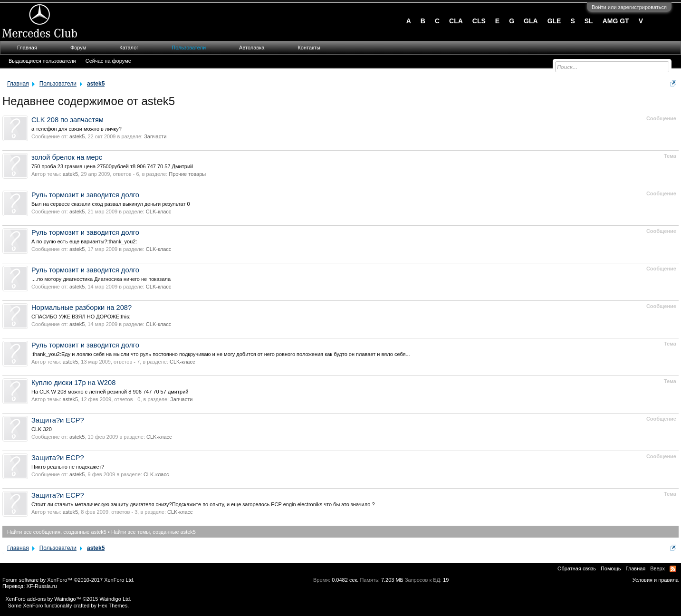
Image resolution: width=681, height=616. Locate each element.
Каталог (129, 48)
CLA (456, 21)
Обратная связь (577, 568)
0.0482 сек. (345, 580)
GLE (554, 21)
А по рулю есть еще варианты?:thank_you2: (84, 241)
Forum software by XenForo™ (68, 580)
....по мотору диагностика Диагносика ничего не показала (101, 279)
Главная (27, 48)
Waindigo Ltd (115, 599)
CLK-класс (159, 212)
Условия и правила (656, 580)
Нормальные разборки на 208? (82, 308)
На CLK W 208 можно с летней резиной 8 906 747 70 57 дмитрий (110, 392)
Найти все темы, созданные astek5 (153, 532)
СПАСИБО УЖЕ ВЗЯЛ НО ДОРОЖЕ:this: (81, 317)
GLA (531, 21)
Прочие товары (187, 174)
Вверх (657, 568)
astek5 (77, 136)
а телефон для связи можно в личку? (77, 129)
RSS (673, 569)
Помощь (611, 568)
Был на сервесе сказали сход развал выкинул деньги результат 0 (111, 204)
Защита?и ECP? (58, 420)
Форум (78, 48)
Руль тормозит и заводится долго (85, 195)
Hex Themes (113, 606)
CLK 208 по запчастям (67, 120)
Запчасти (155, 136)
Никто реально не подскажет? (68, 467)
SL (589, 21)
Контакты (309, 48)
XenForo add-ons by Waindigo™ (43, 599)
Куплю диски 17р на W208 (73, 383)
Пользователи (189, 48)
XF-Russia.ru (41, 586)
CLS (479, 21)
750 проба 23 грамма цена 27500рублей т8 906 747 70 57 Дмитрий (112, 166)
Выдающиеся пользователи (42, 61)
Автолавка (252, 48)
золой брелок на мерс (67, 157)
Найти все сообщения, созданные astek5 (57, 532)
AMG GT (616, 21)
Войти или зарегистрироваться (629, 7)
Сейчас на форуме (108, 61)
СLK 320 (42, 429)
